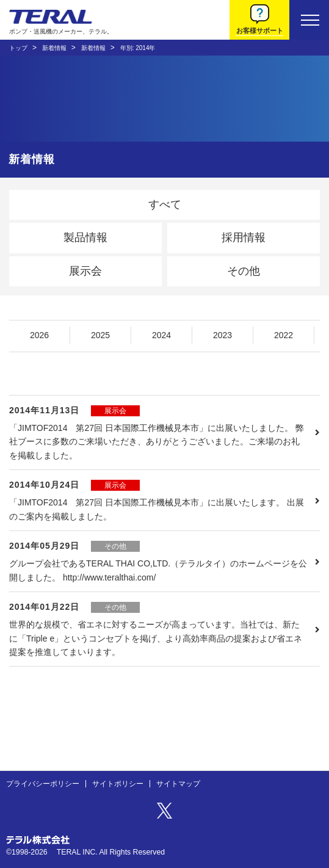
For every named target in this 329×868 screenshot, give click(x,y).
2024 (161, 335)
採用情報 (244, 237)
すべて (165, 204)
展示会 (85, 271)
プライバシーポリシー (43, 784)
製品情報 (85, 237)
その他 (244, 271)
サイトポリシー (118, 784)
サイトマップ (178, 784)
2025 (100, 335)
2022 (284, 335)
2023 (222, 335)
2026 (39, 335)
